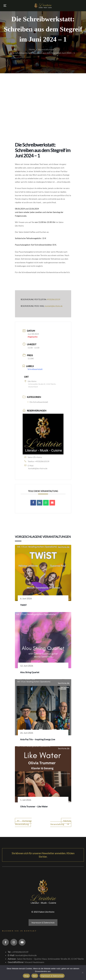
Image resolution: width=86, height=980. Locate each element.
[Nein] (82, 973)
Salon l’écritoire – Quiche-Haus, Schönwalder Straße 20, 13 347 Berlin (50, 959)
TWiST (23, 605)
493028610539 (53, 299)
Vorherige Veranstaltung (23, 822)
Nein (35, 976)
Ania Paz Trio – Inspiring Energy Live (38, 739)
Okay (26, 976)
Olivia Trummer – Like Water (34, 806)
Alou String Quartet (30, 672)
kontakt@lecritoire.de (54, 306)
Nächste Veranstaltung (61, 822)
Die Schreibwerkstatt (38, 402)
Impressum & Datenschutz (43, 923)
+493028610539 (42, 461)
